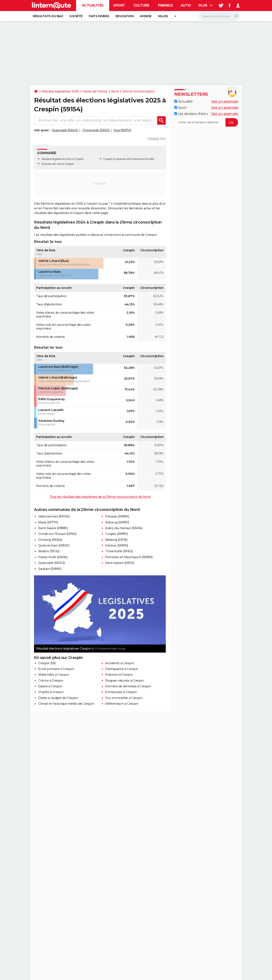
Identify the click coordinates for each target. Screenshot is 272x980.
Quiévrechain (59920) (54, 545)
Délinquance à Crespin (122, 669)
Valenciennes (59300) (54, 516)
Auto (186, 5)
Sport (119, 5)
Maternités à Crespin (53, 675)
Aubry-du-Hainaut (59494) (124, 528)
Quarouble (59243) (65, 130)
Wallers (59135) (49, 551)
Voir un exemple (225, 101)
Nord (115, 91)
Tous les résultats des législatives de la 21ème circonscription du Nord (100, 497)
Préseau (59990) (117, 516)
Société (76, 16)
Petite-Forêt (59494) (53, 557)
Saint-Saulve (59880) (53, 528)
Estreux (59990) (117, 545)
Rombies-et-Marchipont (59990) (129, 557)
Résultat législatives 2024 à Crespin (62, 159)
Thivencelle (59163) (96, 130)
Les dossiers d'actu (191, 114)
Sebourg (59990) (117, 522)
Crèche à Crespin (51, 681)
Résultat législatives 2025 (60, 91)
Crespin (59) (47, 663)
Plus (206, 5)
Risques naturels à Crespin (125, 681)
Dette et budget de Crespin (58, 698)
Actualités (93, 5)
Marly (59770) (48, 522)
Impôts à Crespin (51, 692)
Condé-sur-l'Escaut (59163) (57, 534)
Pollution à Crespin (119, 675)
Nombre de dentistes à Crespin (128, 686)
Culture (141, 5)
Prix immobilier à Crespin (124, 698)
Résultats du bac (48, 16)
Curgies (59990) (116, 534)
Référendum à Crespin (122, 704)
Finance (166, 5)
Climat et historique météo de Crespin (66, 704)
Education (125, 16)
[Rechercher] (219, 16)
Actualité (183, 101)
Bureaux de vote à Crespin (58, 164)
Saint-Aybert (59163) (120, 563)
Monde (146, 16)
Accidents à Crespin (120, 663)
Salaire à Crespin (50, 686)
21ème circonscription (139, 91)
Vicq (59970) (122, 130)
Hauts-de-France (95, 91)
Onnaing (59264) (50, 540)
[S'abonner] (206, 122)
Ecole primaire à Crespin (56, 669)
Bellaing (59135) (116, 540)
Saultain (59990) (50, 569)
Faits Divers (99, 16)
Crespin (108, 159)
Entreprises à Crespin (121, 692)
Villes (163, 16)
